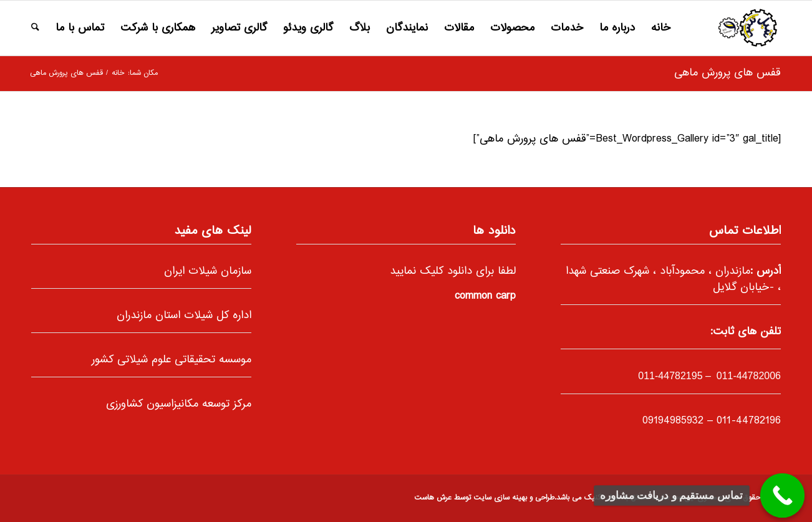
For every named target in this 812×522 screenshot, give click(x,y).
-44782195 (670, 376)
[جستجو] (35, 28)
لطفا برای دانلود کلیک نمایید (453, 271)
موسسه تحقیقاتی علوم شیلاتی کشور (172, 360)
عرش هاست (433, 498)
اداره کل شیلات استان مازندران (184, 316)
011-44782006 (747, 376)
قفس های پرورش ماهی (727, 73)
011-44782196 (749, 421)
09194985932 (673, 421)
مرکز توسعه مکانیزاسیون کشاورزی (179, 404)
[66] (747, 28)
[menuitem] (661, 28)
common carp (485, 296)
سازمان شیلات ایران (208, 271)
